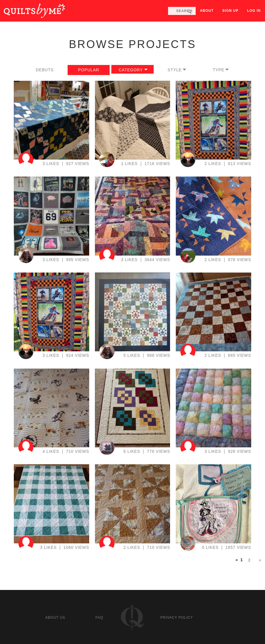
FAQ (99, 618)
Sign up (230, 11)
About (207, 11)
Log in (254, 11)
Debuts (45, 70)
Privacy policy (177, 618)
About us (55, 618)
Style (175, 70)
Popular (89, 70)
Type (218, 70)
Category (131, 70)
